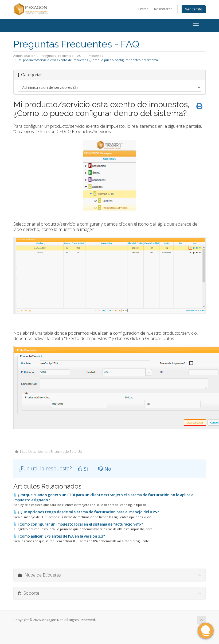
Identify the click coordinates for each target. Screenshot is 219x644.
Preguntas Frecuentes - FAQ (61, 56)
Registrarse (163, 9)
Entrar (143, 9)
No (105, 469)
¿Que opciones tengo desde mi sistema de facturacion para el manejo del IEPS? (86, 512)
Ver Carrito (194, 9)
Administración (24, 56)
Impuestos (95, 56)
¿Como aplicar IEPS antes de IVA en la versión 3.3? (59, 536)
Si (83, 469)
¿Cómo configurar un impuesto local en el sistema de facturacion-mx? (78, 524)
